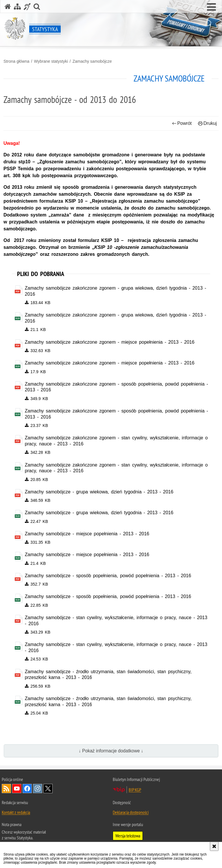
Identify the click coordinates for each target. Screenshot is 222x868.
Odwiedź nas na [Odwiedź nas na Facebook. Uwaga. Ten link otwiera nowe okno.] (27, 791)
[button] (211, 7)
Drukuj (207, 123)
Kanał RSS (6, 791)
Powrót (182, 123)
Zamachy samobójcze (92, 61)
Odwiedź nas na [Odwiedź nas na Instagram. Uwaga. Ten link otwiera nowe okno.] (38, 791)
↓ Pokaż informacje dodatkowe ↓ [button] (111, 753)
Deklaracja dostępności (131, 814)
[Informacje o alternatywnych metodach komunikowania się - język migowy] (27, 7)
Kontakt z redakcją (16, 814)
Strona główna (16, 61)
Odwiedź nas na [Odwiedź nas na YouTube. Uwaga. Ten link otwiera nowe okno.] (17, 791)
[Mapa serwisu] (17, 7)
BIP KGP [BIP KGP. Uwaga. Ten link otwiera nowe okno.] (135, 792)
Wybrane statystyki (51, 61)
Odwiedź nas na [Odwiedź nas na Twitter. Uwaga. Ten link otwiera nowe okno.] (48, 791)
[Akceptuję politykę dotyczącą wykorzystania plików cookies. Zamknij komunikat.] (214, 846)
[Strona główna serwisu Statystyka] (8, 7)
